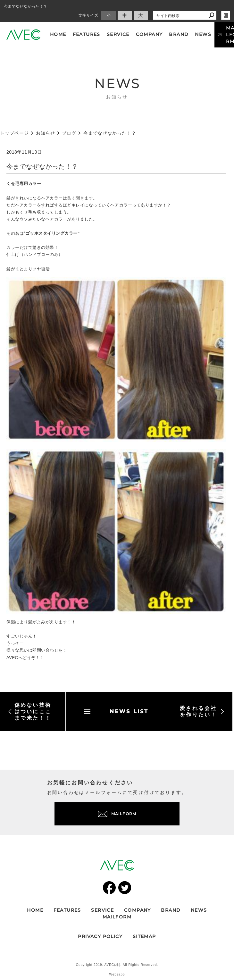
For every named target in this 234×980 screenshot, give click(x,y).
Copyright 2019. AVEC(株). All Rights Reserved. (117, 965)
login (226, 15)
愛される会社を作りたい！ (202, 711)
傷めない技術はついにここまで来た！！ (30, 711)
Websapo (117, 974)
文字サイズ (88, 15)
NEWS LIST (116, 711)
